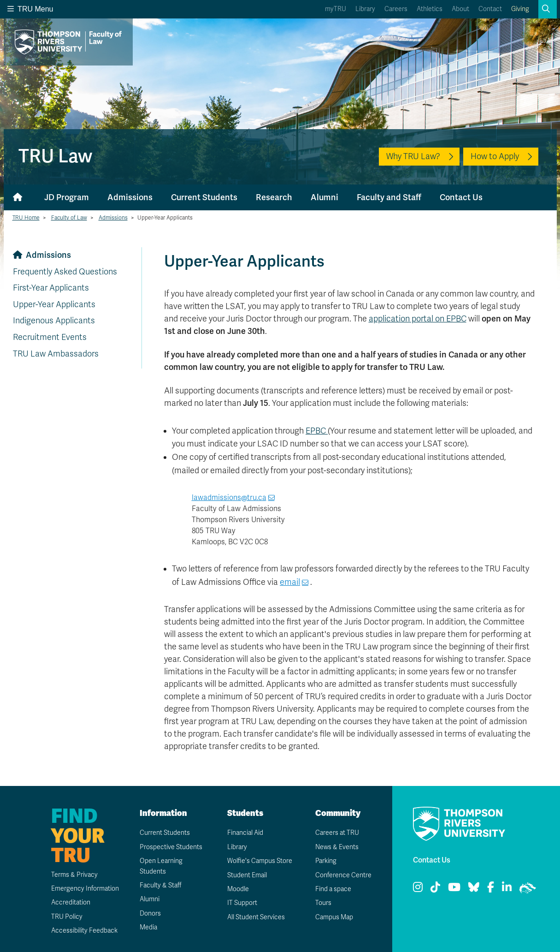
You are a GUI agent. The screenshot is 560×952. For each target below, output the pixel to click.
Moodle (238, 889)
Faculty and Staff (389, 197)
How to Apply (495, 156)
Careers (396, 9)
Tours (323, 903)
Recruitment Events (50, 337)
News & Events (337, 847)
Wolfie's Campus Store (260, 861)
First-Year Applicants (51, 288)
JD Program (67, 197)
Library (365, 9)
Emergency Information (85, 889)
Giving (520, 9)
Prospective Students (171, 847)
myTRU (336, 9)
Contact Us (461, 197)
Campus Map (334, 917)
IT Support (242, 903)
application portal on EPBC (418, 319)
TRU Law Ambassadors (56, 354)
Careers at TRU (337, 833)
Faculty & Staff (161, 885)
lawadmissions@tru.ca (229, 498)
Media (148, 927)
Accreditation (71, 902)
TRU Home (26, 218)
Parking (326, 861)
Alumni (324, 197)
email (290, 582)
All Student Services (256, 917)
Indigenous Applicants (54, 321)
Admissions (130, 197)
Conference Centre (343, 875)
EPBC (317, 431)
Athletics (430, 9)
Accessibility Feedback (84, 931)
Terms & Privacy (74, 875)
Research (274, 197)
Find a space (333, 889)
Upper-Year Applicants (54, 304)
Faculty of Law (69, 218)
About (460, 9)
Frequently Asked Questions (65, 272)
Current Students (204, 197)
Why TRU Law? (413, 156)
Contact (490, 9)
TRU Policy (67, 917)
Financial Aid (245, 833)
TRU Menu (30, 9)
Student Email (247, 875)
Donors (150, 913)
